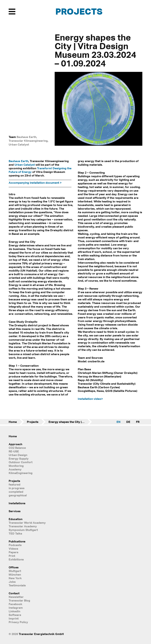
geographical (18, 495)
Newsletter (16, 597)
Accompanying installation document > (35, 183)
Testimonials (17, 585)
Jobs (12, 582)
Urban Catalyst (25, 165)
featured (15, 484)
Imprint (14, 618)
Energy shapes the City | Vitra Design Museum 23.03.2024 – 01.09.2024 (70, 422)
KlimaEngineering (21, 473)
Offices (14, 567)
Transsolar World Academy (27, 523)
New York (15, 578)
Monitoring (16, 466)
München (15, 574)
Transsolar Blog (19, 600)
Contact (14, 593)
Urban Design (18, 455)
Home (13, 422)
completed (16, 492)
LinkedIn (14, 611)
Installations (17, 503)
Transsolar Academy (23, 526)
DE (128, 422)
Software (15, 615)
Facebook (15, 604)
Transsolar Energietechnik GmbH (41, 634)
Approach (15, 444)
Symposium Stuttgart (23, 530)
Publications (17, 541)
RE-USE (14, 451)
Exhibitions (16, 559)
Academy (15, 469)
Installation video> (90, 399)
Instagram (16, 608)
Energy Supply (19, 459)
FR (138, 422)
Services (15, 511)
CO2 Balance (17, 448)
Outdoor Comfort (21, 462)
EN (119, 422)
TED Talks (15, 533)
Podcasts (15, 545)
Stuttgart (15, 571)
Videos (13, 549)
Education (16, 519)
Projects (79, 11)
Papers (14, 552)
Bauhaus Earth (18, 161)
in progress (17, 488)
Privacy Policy (18, 622)
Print (12, 556)
